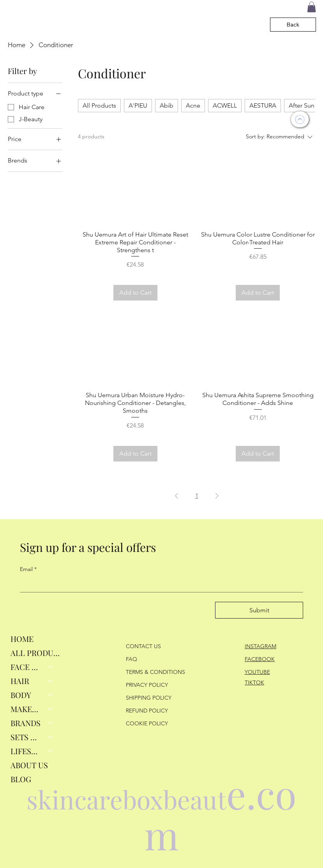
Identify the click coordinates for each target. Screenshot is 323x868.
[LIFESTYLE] (51, 751)
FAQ (131, 659)
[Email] (159, 584)
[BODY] (51, 695)
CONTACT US (143, 646)
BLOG (21, 779)
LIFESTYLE (26, 751)
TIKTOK (254, 682)
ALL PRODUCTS (36, 653)
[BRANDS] (51, 723)
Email (28, 569)
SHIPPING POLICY (149, 698)
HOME (22, 639)
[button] (312, 7)
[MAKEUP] (51, 709)
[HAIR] (51, 681)
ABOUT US (29, 765)
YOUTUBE (257, 672)
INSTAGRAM (260, 646)
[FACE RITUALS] (51, 667)
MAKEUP (26, 709)
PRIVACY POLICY (147, 685)
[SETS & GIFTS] (51, 737)
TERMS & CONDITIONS (155, 672)
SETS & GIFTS (26, 737)
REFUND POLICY (147, 711)
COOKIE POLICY (147, 723)
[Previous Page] (177, 496)
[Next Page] (217, 496)
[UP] (300, 119)
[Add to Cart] (135, 293)
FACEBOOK (260, 659)
